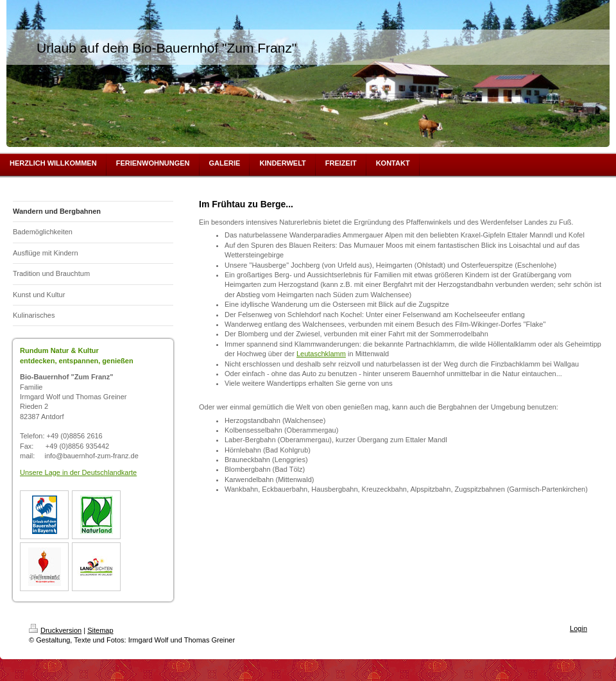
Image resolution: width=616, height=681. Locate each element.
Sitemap (100, 630)
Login (578, 628)
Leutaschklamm (321, 354)
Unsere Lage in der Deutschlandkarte (78, 472)
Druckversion (55, 630)
